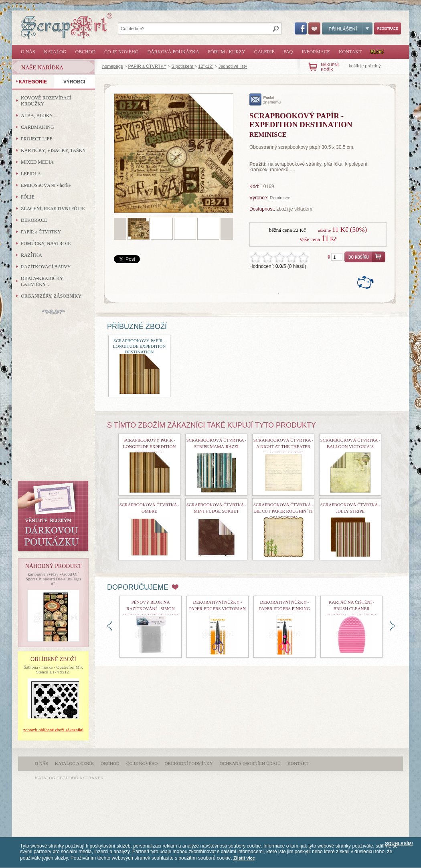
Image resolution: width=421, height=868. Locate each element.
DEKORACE (34, 220)
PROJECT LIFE (37, 139)
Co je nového (121, 52)
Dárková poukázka (173, 52)
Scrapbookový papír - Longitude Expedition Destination (140, 346)
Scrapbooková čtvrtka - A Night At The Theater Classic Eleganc (283, 446)
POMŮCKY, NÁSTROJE (46, 243)
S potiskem (183, 66)
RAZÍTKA (31, 255)
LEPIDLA (31, 174)
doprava (392, 626)
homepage (113, 66)
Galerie (264, 52)
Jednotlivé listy (233, 66)
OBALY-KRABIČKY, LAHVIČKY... (42, 281)
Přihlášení (347, 28)
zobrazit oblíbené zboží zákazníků (53, 730)
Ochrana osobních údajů (250, 763)
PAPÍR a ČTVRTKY (147, 66)
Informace (316, 52)
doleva (110, 626)
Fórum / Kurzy (226, 52)
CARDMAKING (37, 127)
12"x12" (206, 66)
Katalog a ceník (74, 763)
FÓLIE (28, 197)
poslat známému (265, 99)
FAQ (288, 52)
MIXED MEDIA (37, 162)
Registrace (388, 28)
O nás (28, 52)
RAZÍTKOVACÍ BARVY (46, 267)
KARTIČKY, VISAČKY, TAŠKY (53, 150)
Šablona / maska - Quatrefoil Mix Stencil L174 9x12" (53, 669)
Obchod (85, 52)
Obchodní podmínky (189, 763)
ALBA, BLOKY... (38, 116)
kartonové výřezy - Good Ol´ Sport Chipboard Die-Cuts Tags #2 (54, 579)
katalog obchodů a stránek (69, 778)
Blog (377, 52)
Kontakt (350, 52)
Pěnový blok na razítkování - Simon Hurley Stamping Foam (151, 608)
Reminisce (280, 198)
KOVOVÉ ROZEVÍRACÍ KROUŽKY (46, 101)
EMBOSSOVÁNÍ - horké (46, 185)
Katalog (55, 52)
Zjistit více (244, 858)
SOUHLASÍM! (399, 844)
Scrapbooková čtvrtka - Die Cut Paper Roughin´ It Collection (283, 511)
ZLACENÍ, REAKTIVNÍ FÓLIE (53, 209)
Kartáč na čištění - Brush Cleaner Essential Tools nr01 (351, 608)
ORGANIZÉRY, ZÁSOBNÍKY (51, 296)
